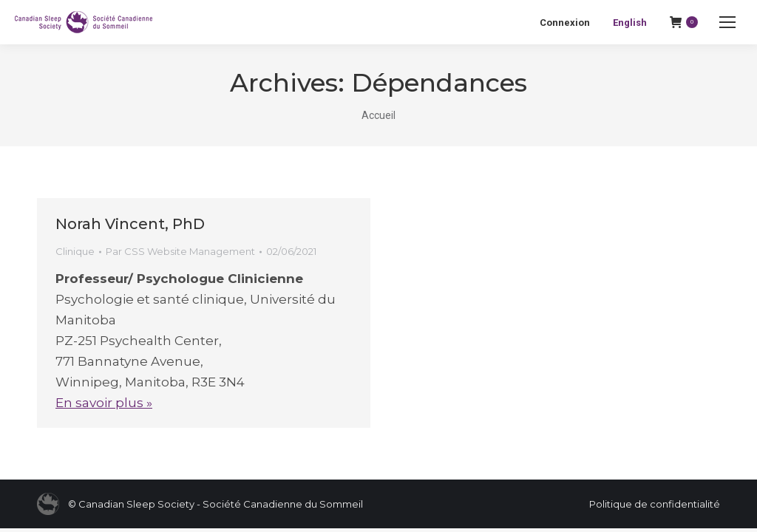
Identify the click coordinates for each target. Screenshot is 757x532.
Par (180, 251)
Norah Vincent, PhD (130, 224)
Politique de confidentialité (655, 504)
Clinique (75, 251)
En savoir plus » (104, 403)
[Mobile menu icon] (727, 22)
